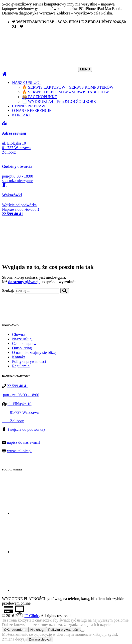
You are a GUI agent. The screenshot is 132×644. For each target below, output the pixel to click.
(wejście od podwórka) (26, 429)
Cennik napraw (24, 343)
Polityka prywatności (29, 361)
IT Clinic (32, 616)
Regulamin (21, 366)
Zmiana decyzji (40, 639)
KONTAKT (22, 115)
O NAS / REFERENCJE (32, 110)
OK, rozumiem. (15, 630)
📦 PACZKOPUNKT (40, 97)
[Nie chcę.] (82, 631)
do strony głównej (24, 282)
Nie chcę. (37, 630)
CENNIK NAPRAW (29, 106)
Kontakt (19, 357)
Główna (18, 334)
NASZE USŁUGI (26, 83)
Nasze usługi (22, 339)
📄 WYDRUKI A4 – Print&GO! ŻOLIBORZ (59, 102)
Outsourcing (22, 348)
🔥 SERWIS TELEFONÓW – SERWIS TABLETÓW (65, 92)
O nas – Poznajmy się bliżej (34, 352)
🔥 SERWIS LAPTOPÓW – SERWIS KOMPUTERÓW (68, 87)
